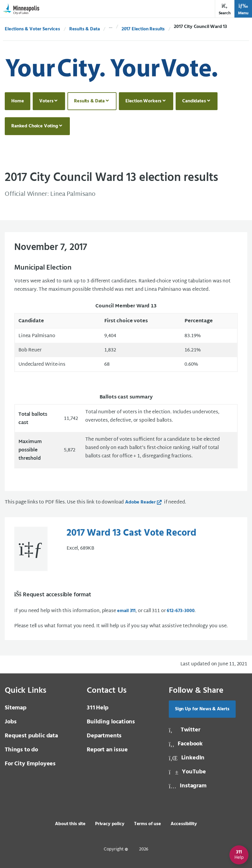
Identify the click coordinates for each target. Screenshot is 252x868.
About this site (70, 824)
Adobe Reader (140, 502)
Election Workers (143, 101)
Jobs (11, 722)
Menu (243, 9)
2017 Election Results (143, 29)
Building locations (111, 722)
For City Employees (30, 764)
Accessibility (184, 824)
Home (18, 101)
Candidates (194, 101)
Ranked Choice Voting (35, 126)
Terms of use (148, 824)
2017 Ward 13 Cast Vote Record (131, 533)
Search (225, 9)
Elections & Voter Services (32, 29)
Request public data (31, 736)
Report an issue (107, 750)
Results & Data (85, 29)
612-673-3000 (181, 611)
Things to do (21, 750)
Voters (46, 101)
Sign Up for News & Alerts (202, 709)
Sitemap (16, 708)
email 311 (126, 611)
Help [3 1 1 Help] (98, 708)
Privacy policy (110, 824)
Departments (104, 736)
